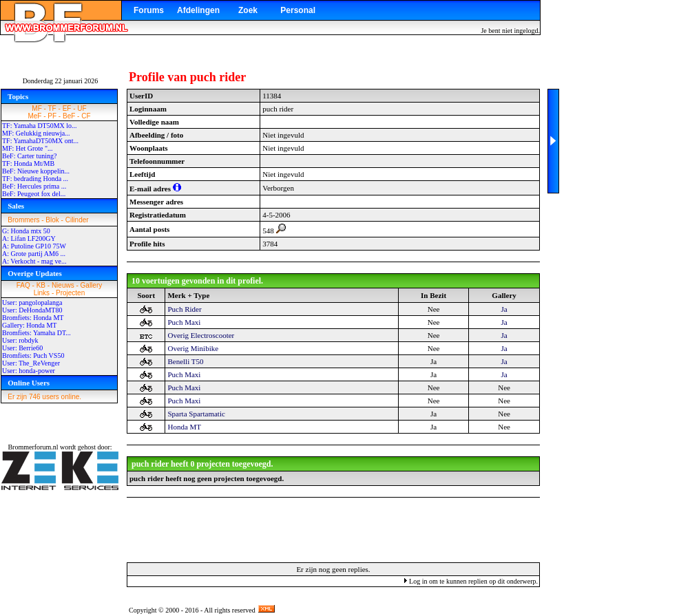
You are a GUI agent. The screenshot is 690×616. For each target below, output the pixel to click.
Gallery (92, 285)
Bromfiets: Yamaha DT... (36, 333)
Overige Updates (35, 273)
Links (42, 293)
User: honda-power (29, 371)
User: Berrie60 (22, 348)
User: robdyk (20, 340)
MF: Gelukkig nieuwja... (36, 133)
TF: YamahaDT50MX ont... (40, 141)
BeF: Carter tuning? (29, 156)
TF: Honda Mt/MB (28, 163)
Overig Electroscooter (201, 335)
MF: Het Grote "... (28, 148)
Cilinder (77, 220)
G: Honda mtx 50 (26, 231)
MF (36, 108)
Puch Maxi (184, 322)
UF (82, 108)
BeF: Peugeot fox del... (34, 194)
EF (67, 108)
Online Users (29, 383)
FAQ (23, 285)
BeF (69, 116)
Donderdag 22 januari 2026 (61, 81)
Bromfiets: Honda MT (33, 318)
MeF (34, 116)
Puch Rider (184, 309)
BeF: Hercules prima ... (34, 186)
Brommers (23, 220)
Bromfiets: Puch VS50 (33, 355)
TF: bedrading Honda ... (35, 179)
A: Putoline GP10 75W (34, 246)
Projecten (70, 293)
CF (86, 116)
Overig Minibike (193, 348)
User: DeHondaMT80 (32, 310)
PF (52, 116)
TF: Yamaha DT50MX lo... (40, 126)
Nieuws (63, 285)
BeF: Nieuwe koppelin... (36, 171)
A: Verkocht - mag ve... (34, 261)
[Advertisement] (333, 529)
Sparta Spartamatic (196, 414)
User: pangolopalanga (32, 302)
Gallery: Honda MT (29, 325)
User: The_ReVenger (31, 363)
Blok (52, 220)
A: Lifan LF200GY (29, 238)
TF (52, 108)
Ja (504, 309)
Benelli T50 (185, 361)
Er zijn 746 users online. (44, 397)
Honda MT (184, 427)
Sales (16, 206)
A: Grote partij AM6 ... (34, 254)
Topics (18, 96)
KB (41, 285)
